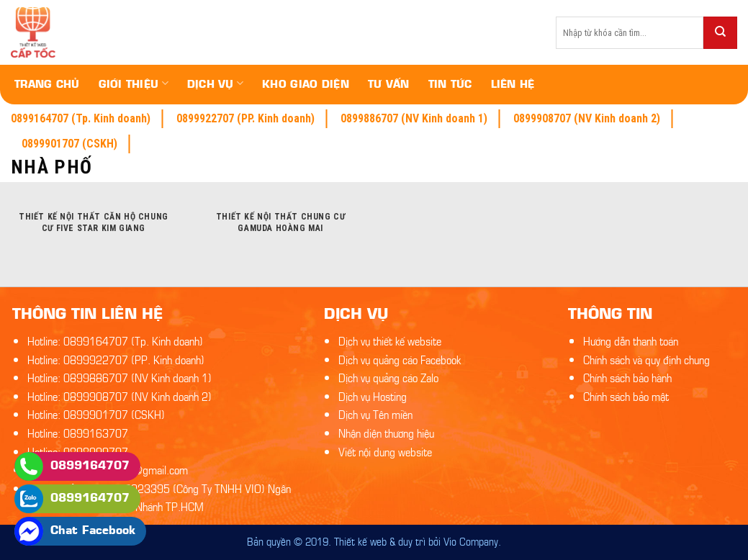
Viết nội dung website (385, 451)
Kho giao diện (306, 83)
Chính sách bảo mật (626, 396)
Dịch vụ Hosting (373, 396)
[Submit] (720, 33)
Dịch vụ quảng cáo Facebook (400, 359)
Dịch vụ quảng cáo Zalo (388, 377)
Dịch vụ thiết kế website (390, 340)
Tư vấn (389, 83)
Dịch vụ (215, 83)
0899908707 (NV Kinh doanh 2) (587, 118)
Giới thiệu (134, 83)
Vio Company (471, 541)
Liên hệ (513, 83)
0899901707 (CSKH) (69, 144)
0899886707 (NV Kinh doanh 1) (414, 118)
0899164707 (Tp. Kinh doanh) (81, 118)
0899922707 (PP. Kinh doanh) (245, 118)
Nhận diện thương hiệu (386, 432)
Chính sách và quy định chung (646, 359)
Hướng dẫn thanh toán (631, 340)
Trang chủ (47, 83)
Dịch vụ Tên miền (375, 414)
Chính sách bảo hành (627, 377)
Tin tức (450, 83)
